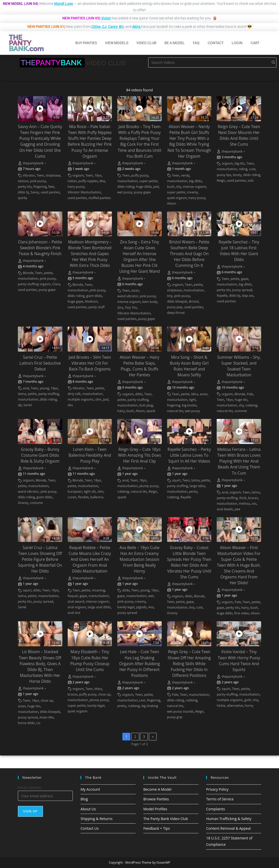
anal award (76, 602)
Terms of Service (220, 799)
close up (47, 700)
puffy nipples (88, 181)
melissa (244, 504)
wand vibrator (128, 296)
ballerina (97, 497)
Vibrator (29, 175)
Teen (40, 175)
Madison (91, 301)
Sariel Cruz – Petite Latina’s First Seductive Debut (40, 363)
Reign (221, 181)
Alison (172, 203)
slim (98, 399)
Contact (216, 43)
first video (242, 613)
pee (237, 509)
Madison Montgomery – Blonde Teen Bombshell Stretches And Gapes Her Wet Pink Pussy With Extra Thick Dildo (90, 254)
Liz (39, 723)
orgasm (78, 175)
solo (251, 181)
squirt (176, 480)
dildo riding (126, 187)
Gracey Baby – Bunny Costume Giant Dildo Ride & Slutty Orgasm (40, 455)
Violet (106, 18)
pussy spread (242, 290)
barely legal (126, 607)
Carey (113, 27)
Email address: (30, 788)
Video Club (146, 43)
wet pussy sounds (180, 711)
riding (243, 169)
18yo (98, 175)
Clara (56, 284)
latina (22, 394)
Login (237, 43)
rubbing (251, 405)
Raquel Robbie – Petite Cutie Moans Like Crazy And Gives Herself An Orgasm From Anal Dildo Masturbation (90, 559)
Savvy (35, 192)
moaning (98, 590)
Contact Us (90, 828)
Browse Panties (156, 799)
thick (243, 498)
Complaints (216, 809)
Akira (136, 27)
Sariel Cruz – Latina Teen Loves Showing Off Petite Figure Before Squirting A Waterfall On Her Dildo (40, 559)
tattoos (23, 181)
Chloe (96, 27)
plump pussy (149, 486)
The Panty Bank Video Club (166, 819)
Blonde (28, 273)
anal (26, 388)
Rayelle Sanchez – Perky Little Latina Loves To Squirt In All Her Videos (189, 455)
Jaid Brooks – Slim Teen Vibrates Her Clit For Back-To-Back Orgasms (90, 363)
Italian (72, 181)
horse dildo (26, 723)
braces (253, 498)
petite (48, 273)
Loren (72, 497)
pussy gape (142, 192)
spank (151, 411)
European (75, 492)
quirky (23, 198)
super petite (148, 181)
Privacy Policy (217, 789)
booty (237, 175)
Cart (255, 43)
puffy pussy (140, 175)
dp (20, 405)
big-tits (240, 163)
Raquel (73, 596)
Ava (151, 607)
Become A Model (157, 789)
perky (193, 492)
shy (179, 187)
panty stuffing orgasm (34, 284)
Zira (120, 308)
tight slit (90, 492)
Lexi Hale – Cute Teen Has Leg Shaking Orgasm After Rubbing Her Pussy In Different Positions (139, 664)
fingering (40, 187)
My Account (90, 789)
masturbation (127, 181)
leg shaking (150, 706)
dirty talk (74, 394)
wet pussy (125, 192)
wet (151, 596)
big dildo (195, 181)
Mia (102, 181)
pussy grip (175, 717)
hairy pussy (76, 187)
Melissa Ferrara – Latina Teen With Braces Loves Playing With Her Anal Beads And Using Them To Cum (239, 461)
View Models (117, 43)
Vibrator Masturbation (84, 192)
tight (193, 400)
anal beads (225, 509)
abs (70, 405)
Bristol (194, 301)
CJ (104, 27)
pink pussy (38, 181)
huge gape (75, 301)
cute (252, 169)
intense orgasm (195, 187)
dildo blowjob (177, 301)
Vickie (221, 706)
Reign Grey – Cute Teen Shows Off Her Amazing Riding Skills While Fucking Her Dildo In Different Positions (189, 664)
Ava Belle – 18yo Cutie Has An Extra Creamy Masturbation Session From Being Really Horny (139, 559)
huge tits (241, 400)
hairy (121, 411)
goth (248, 700)
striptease (53, 175)
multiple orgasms (81, 399)
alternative (235, 706)
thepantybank (33, 163)
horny (249, 706)
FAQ (196, 43)
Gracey (23, 503)
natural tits (175, 411)
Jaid (156, 187)
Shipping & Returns (96, 819)
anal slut (74, 613)
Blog (84, 799)
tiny (170, 296)
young (44, 388)
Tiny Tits (131, 308)
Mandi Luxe (64, 4)
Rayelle (222, 296)
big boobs (189, 405)
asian (135, 290)
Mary (98, 689)
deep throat (176, 313)
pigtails (142, 607)
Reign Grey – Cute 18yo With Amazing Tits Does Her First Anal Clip (139, 455)
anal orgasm (77, 607)
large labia (197, 486)
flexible (83, 497)
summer (241, 411)
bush (171, 187)
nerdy (185, 175)
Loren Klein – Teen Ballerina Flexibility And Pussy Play (90, 455)
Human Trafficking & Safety (229, 819)
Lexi (142, 700)
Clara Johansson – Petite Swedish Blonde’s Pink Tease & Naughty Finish (40, 248)
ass (254, 504)
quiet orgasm (177, 198)
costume (36, 503)
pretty (122, 706)
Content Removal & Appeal (229, 828)
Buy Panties (86, 43)
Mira (195, 394)
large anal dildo (99, 607)
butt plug (146, 405)
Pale (250, 394)
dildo (139, 394)
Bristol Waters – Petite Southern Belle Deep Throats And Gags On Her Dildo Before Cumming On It (189, 254)
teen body (150, 302)
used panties (50, 192)
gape (245, 279)
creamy (192, 192)
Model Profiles (155, 809)
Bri (121, 27)
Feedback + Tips (157, 828)
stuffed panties (100, 198)
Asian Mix (46, 717)
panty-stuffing (49, 394)
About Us (88, 809)
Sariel (28, 405)
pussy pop (175, 307)
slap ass (248, 296)
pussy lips (224, 175)
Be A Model (175, 43)
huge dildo (144, 187)
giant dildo (94, 296)
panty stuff (96, 307)
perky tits (25, 187)
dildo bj (24, 192)
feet (51, 187)
